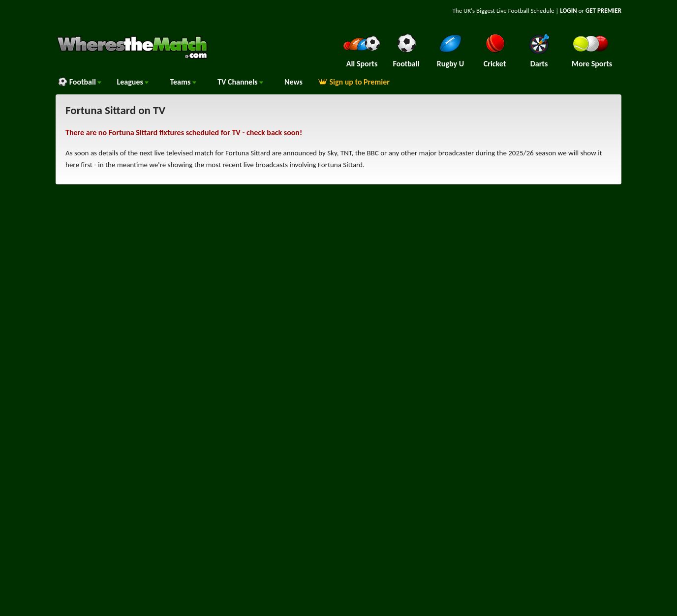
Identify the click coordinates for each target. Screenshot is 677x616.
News (293, 82)
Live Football (513, 11)
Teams (183, 82)
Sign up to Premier (354, 82)
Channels (240, 82)
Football (79, 82)
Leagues (133, 82)
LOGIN (568, 11)
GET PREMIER (603, 11)
